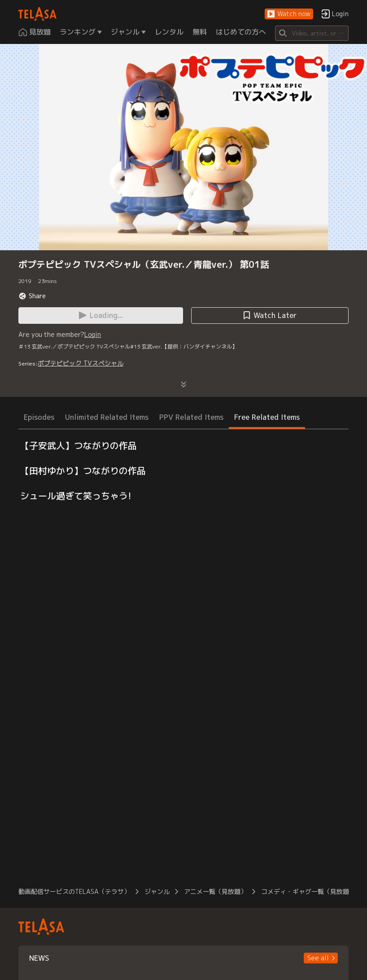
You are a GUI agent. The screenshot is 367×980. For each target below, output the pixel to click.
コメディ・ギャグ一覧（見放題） (308, 891)
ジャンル (157, 891)
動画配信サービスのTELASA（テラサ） (74, 891)
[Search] (312, 33)
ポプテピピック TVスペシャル (81, 363)
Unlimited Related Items (107, 417)
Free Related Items (267, 417)
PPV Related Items (191, 417)
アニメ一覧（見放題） (215, 891)
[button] (289, 14)
